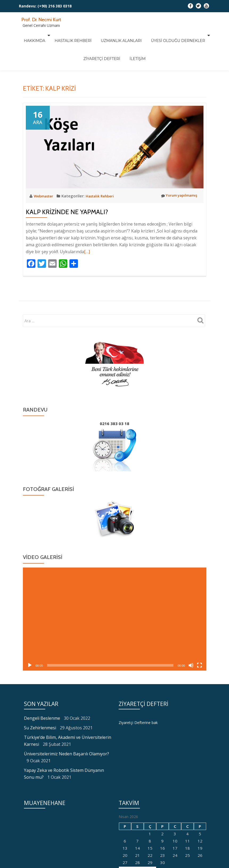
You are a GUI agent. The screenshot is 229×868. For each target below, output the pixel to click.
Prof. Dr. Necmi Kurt (45, 19)
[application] (115, 619)
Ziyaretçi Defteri (104, 43)
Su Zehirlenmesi (40, 728)
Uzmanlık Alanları (119, 35)
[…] (87, 252)
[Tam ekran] (199, 665)
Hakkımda (40, 35)
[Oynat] (30, 665)
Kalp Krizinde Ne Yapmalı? (67, 212)
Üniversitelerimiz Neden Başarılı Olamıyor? (66, 754)
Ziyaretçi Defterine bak (140, 722)
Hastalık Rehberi (76, 35)
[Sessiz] (191, 665)
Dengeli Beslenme (42, 718)
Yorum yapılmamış (177, 196)
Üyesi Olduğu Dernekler (170, 35)
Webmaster (46, 196)
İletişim (135, 43)
